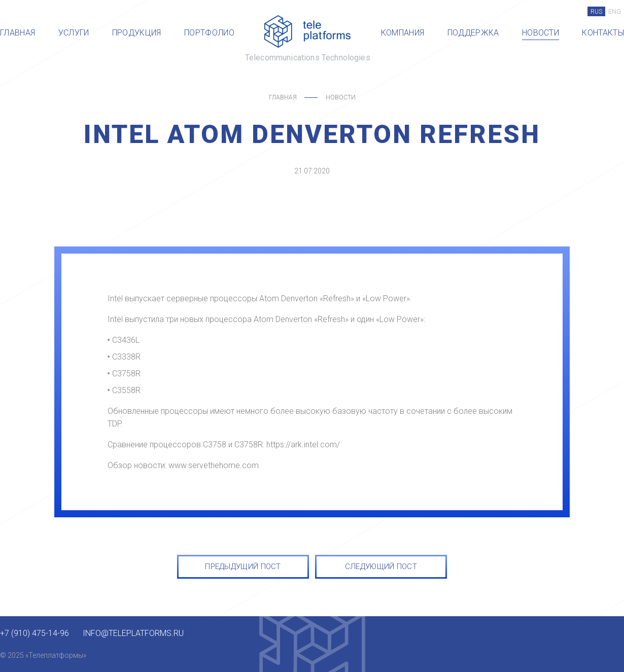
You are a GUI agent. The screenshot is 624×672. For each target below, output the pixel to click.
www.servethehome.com (214, 465)
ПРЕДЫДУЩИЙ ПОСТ (243, 567)
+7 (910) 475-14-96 (34, 633)
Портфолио (209, 33)
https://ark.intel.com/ (303, 445)
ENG (615, 12)
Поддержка (473, 33)
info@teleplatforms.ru (133, 633)
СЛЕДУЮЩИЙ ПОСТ (381, 567)
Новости (541, 33)
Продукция (137, 33)
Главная (18, 33)
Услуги (74, 33)
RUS (596, 12)
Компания (403, 33)
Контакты (603, 33)
